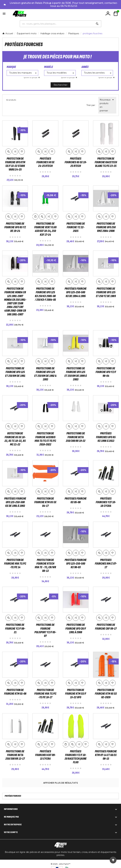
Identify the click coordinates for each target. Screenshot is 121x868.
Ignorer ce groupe (31, 78)
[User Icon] (108, 14)
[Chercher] (57, 24)
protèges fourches (13, 795)
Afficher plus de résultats (60, 782)
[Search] (97, 24)
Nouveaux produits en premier (107, 105)
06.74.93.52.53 (69, 6)
